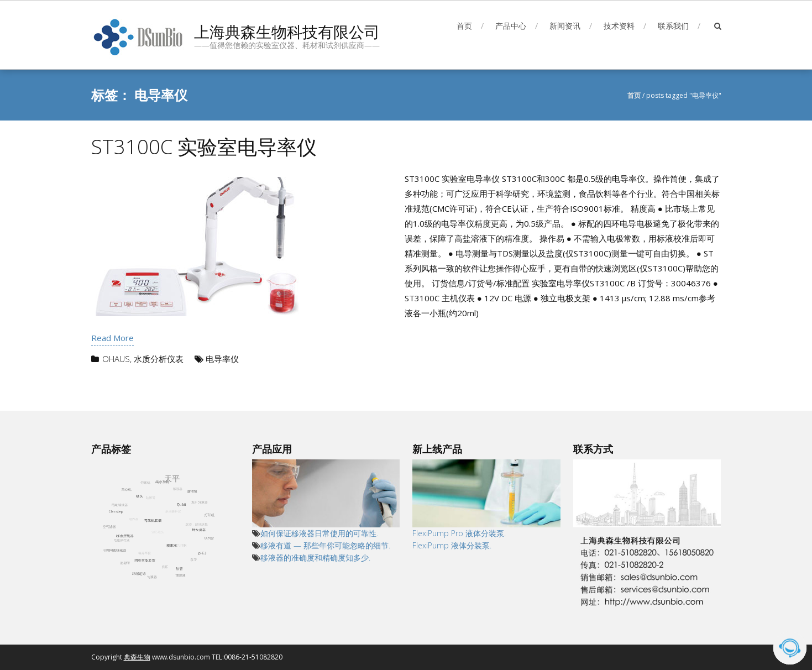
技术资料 (619, 26)
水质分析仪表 (159, 359)
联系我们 (673, 26)
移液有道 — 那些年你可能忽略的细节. (325, 545)
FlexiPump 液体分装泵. (453, 545)
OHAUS (116, 359)
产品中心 (511, 26)
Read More (112, 338)
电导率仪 (222, 359)
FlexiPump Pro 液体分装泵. (459, 533)
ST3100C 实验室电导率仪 (204, 147)
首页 (464, 26)
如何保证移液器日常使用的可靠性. (319, 533)
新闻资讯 (565, 26)
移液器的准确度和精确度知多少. (315, 558)
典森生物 (137, 657)
